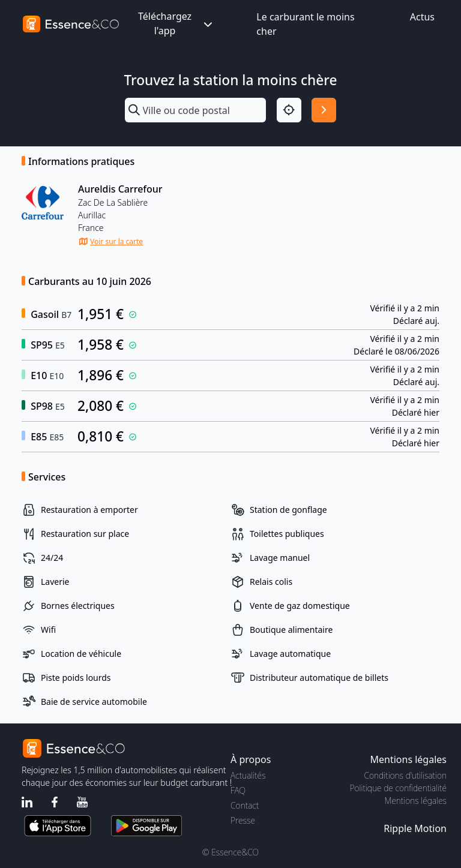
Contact (245, 805)
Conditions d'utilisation (405, 775)
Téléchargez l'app (176, 23)
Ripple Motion (415, 828)
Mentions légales (416, 801)
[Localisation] (289, 110)
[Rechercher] (324, 110)
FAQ (238, 790)
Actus (422, 17)
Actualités (248, 775)
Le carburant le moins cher (305, 24)
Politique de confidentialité (398, 788)
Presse (243, 820)
